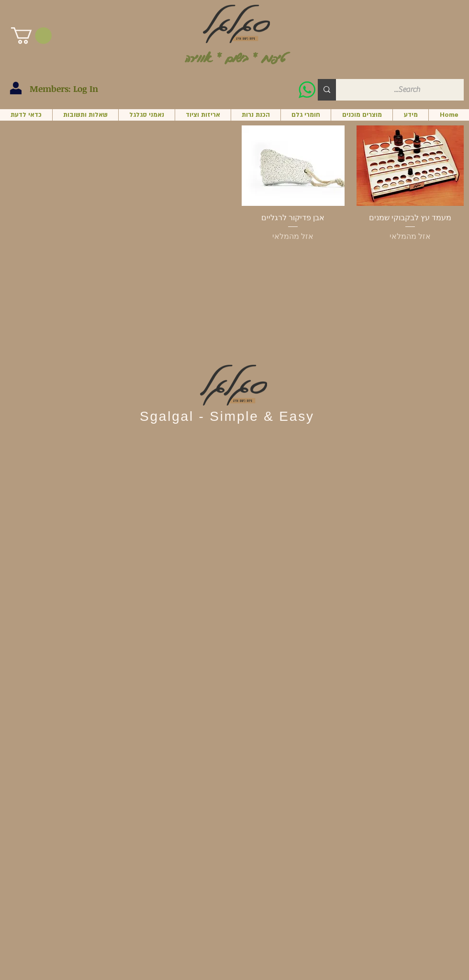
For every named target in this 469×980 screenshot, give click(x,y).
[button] (31, 36)
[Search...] (407, 90)
